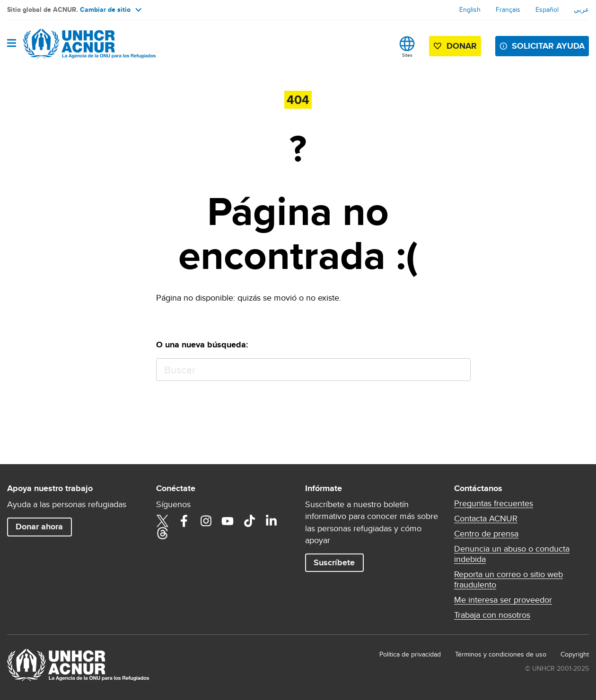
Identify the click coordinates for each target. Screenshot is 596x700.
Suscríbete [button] (334, 562)
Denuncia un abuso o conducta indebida (512, 554)
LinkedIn (271, 521)
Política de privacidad (410, 654)
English (470, 9)
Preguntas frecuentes (494, 503)
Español (547, 9)
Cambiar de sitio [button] (111, 9)
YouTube (228, 521)
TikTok (249, 521)
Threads (162, 533)
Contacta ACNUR (486, 519)
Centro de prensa (486, 534)
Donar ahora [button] (39, 527)
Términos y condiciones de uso (501, 654)
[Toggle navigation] (12, 44)
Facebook (184, 521)
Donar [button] (462, 46)
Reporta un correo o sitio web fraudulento (508, 579)
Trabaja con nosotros (492, 615)
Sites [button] (407, 55)
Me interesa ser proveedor (503, 600)
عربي (581, 9)
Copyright (575, 654)
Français (508, 9)
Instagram (206, 521)
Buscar (459, 370)
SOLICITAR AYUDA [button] (548, 46)
